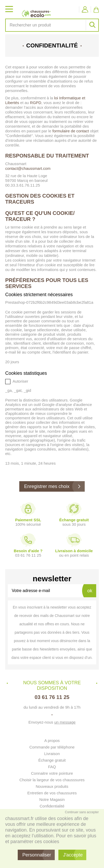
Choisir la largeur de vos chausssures (52, 780)
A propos (52, 740)
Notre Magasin (52, 799)
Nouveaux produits (52, 786)
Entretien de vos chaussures (52, 793)
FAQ (52, 767)
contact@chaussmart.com (28, 168)
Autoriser (17, 382)
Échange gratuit (52, 760)
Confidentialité (52, 806)
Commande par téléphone (52, 747)
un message (65, 722)
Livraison (52, 754)
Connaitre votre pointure (52, 773)
